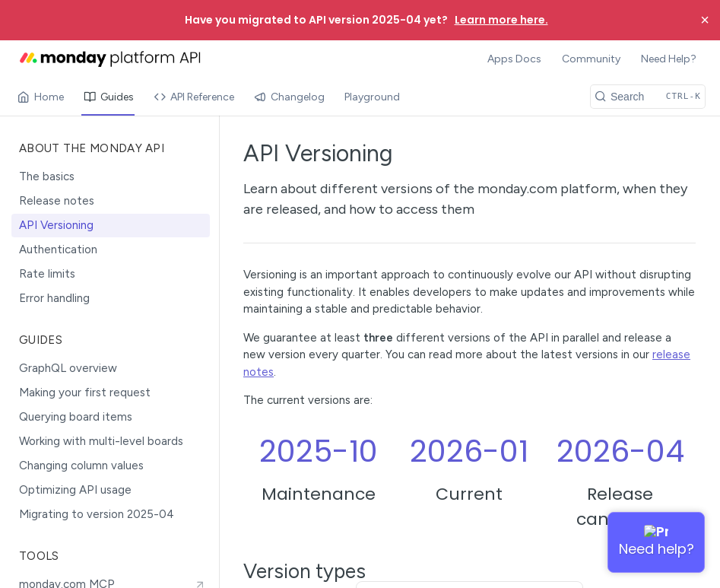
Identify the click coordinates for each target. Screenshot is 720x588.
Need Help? (669, 59)
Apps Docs (514, 59)
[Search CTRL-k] (648, 97)
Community (591, 59)
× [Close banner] (705, 20)
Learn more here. (501, 20)
